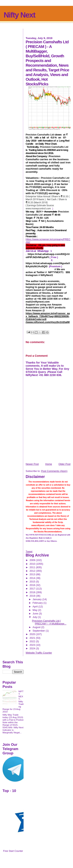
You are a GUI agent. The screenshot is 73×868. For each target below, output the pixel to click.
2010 (33, 564)
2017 (33, 589)
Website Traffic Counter (39, 653)
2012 (33, 571)
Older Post (65, 464)
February (38, 603)
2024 (33, 648)
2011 (33, 567)
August (37, 627)
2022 (33, 641)
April (35, 607)
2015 (33, 582)
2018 (33, 592)
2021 (33, 638)
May (35, 610)
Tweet (29, 552)
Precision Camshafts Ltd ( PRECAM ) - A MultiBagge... (49, 622)
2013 (33, 574)
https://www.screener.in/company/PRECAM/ (48, 241)
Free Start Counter (13, 851)
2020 (33, 634)
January (37, 599)
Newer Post (32, 464)
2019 (33, 596)
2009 (33, 560)
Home (49, 464)
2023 (33, 645)
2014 (33, 578)
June (36, 614)
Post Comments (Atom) (54, 471)
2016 (33, 585)
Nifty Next (19, 15)
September (39, 631)
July (35, 617)
